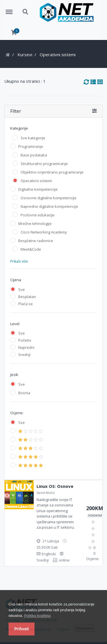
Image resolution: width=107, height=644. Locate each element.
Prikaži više (19, 261)
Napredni (26, 347)
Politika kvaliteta (37, 616)
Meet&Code (31, 249)
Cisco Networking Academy (44, 232)
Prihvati (22, 629)
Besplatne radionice (36, 241)
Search (26, 12)
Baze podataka (34, 155)
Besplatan (27, 297)
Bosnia (24, 393)
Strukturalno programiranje (44, 164)
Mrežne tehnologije (35, 224)
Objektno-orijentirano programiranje (52, 172)
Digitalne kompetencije (38, 189)
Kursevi (25, 55)
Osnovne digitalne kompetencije (49, 198)
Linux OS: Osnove (55, 486)
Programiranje (31, 146)
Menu (11, 9)
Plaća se (26, 304)
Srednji (24, 355)
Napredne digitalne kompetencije (49, 206)
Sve (22, 289)
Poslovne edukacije (38, 215)
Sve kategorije (33, 138)
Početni (25, 340)
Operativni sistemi (36, 181)
